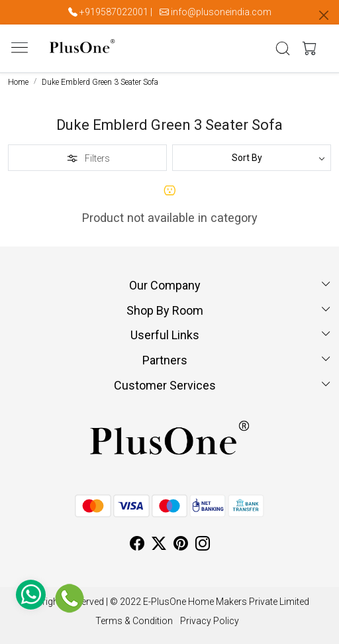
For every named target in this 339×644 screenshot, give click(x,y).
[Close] (324, 15)
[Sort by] (252, 158)
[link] (283, 48)
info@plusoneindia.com (221, 12)
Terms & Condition (134, 621)
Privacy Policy (210, 621)
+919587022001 (114, 12)
